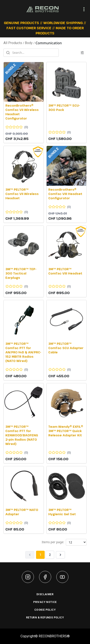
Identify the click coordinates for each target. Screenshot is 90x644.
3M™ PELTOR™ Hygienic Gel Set (62, 512)
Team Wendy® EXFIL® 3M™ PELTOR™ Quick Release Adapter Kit (66, 431)
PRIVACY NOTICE (45, 602)
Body (29, 43)
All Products (13, 43)
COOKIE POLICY (45, 610)
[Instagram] (28, 577)
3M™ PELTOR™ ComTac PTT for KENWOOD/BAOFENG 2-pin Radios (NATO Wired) (22, 435)
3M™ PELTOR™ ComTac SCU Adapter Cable (66, 348)
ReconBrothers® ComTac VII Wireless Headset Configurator (22, 112)
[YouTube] (62, 577)
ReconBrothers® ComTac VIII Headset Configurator (65, 194)
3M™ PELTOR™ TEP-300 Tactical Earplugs (21, 273)
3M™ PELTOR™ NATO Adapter (22, 512)
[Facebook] (45, 577)
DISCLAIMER (45, 594)
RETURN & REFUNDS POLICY (45, 618)
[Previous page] (30, 555)
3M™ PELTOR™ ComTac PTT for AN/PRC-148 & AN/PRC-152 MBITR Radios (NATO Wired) (23, 352)
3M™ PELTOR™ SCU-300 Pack (64, 108)
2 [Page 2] (50, 555)
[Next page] (60, 555)
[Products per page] (76, 542)
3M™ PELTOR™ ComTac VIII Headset (65, 271)
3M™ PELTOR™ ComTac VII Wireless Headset (22, 194)
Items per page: (53, 542)
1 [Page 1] (40, 555)
